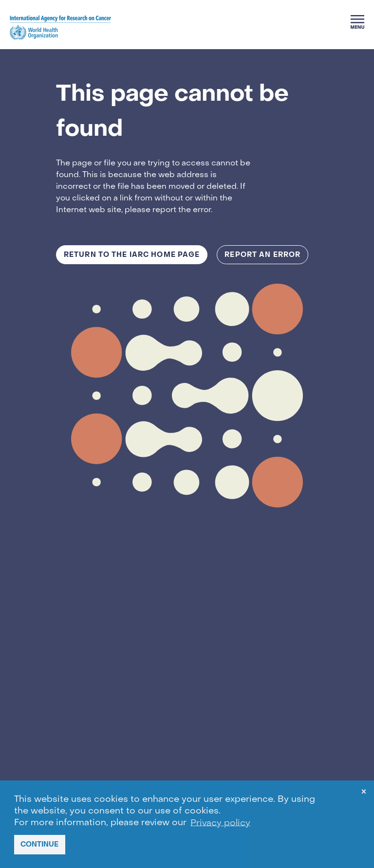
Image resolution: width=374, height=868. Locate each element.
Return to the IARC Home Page (132, 255)
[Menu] (357, 22)
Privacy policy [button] (220, 823)
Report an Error (262, 255)
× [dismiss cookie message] (364, 793)
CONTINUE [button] (39, 844)
